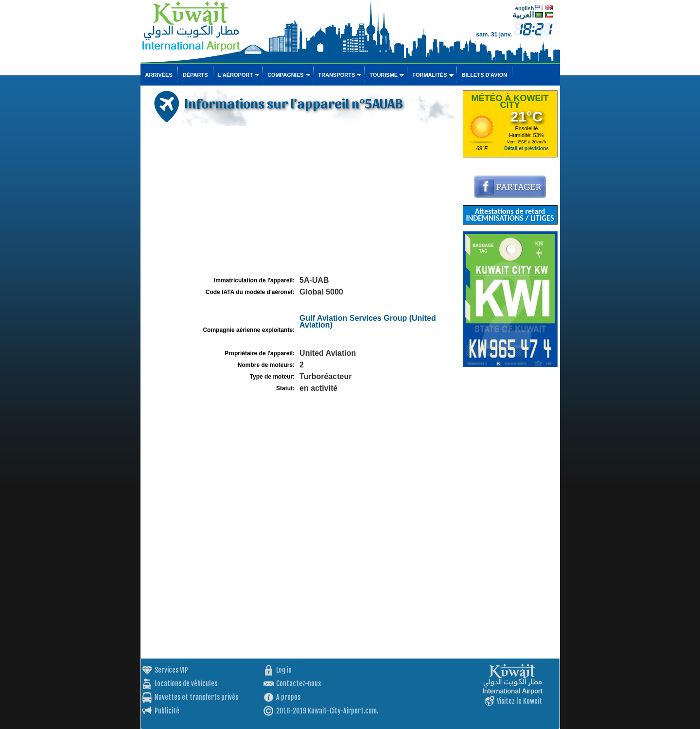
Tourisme (384, 75)
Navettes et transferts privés (196, 697)
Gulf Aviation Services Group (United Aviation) (368, 321)
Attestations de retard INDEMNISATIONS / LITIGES (510, 215)
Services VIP (171, 670)
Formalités (430, 75)
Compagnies (285, 75)
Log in (284, 670)
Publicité (167, 711)
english (525, 8)
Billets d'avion (484, 75)
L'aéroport (236, 75)
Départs (195, 75)
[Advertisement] (300, 201)
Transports (337, 75)
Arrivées (159, 75)
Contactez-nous (298, 684)
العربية (523, 15)
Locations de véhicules (186, 684)
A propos (288, 697)
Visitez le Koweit (519, 701)
